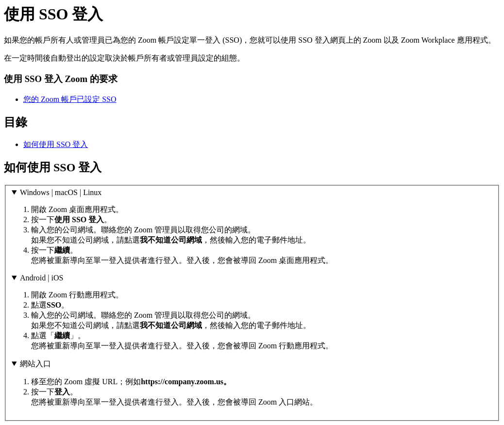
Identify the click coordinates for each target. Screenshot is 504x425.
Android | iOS (42, 278)
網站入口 (35, 364)
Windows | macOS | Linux (61, 192)
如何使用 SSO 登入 (56, 144)
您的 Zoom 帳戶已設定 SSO (70, 99)
